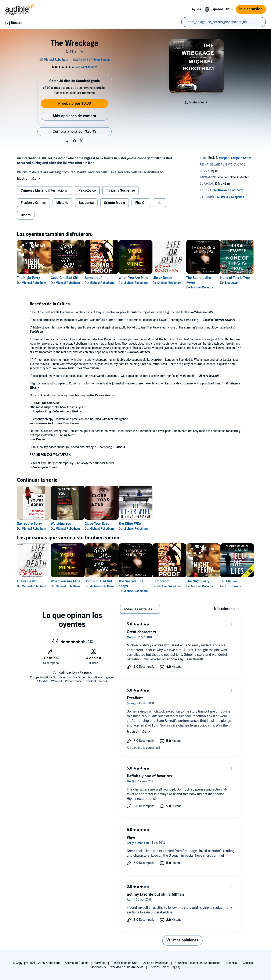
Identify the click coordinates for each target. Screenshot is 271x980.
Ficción (141, 203)
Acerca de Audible (77, 963)
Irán (160, 203)
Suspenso (86, 203)
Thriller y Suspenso (121, 191)
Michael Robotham (34, 283)
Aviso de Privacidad (156, 963)
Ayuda (196, 9)
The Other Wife (150, 524)
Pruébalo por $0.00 (75, 104)
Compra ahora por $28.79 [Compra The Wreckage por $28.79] (75, 132)
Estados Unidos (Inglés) (165, 967)
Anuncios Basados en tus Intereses (197, 963)
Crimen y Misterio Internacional (45, 191)
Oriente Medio (115, 203)
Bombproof (107, 278)
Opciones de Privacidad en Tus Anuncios (117, 967)
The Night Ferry (28, 278)
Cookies (248, 963)
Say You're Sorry (29, 524)
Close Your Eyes (110, 524)
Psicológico (87, 191)
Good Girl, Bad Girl (71, 278)
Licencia (232, 963)
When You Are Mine (154, 278)
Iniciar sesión (251, 9)
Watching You (68, 524)
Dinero (26, 215)
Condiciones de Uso (124, 963)
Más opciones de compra (75, 116)
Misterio (62, 203)
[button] (68, 141)
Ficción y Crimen (33, 203)
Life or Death (189, 278)
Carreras (100, 963)
